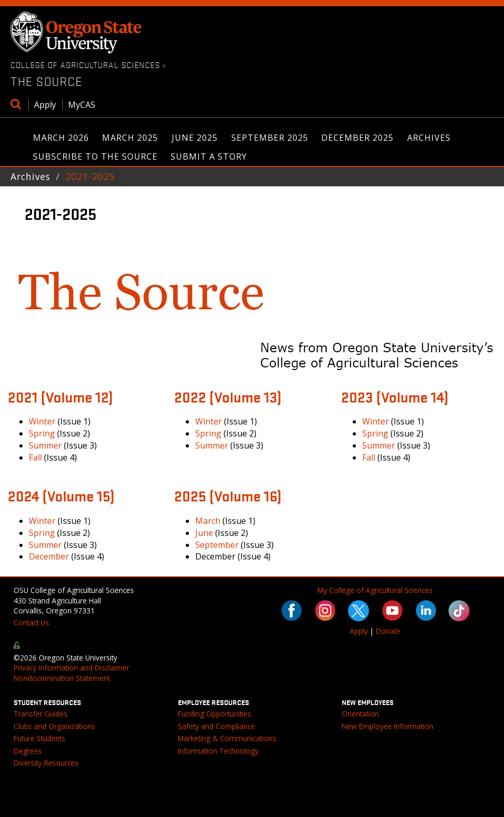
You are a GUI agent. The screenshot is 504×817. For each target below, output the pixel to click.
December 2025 (357, 138)
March (208, 521)
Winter (42, 421)
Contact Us (31, 623)
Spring (42, 433)
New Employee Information (388, 726)
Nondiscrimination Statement (62, 678)
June (204, 533)
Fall (35, 457)
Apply (45, 105)
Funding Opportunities (215, 714)
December (49, 556)
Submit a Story (209, 156)
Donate (388, 631)
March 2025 (130, 138)
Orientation (360, 714)
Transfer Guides (41, 714)
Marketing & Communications (227, 738)
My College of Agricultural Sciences (375, 590)
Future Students (40, 738)
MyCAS (82, 105)
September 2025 (270, 138)
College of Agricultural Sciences (85, 64)
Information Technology (218, 751)
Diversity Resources (46, 763)
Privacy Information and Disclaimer (71, 668)
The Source (47, 81)
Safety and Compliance (216, 726)
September (217, 545)
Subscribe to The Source (95, 156)
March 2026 (61, 138)
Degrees (28, 751)
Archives (429, 138)
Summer (45, 445)
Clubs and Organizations (54, 726)
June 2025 (195, 138)
